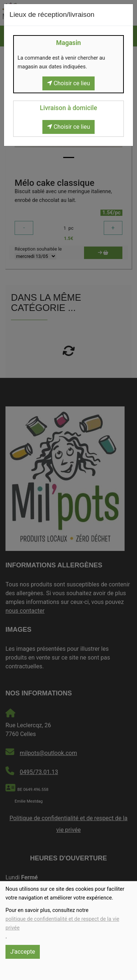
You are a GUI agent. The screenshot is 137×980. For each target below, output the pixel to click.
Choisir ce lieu (69, 83)
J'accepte (23, 952)
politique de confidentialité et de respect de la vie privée (62, 923)
